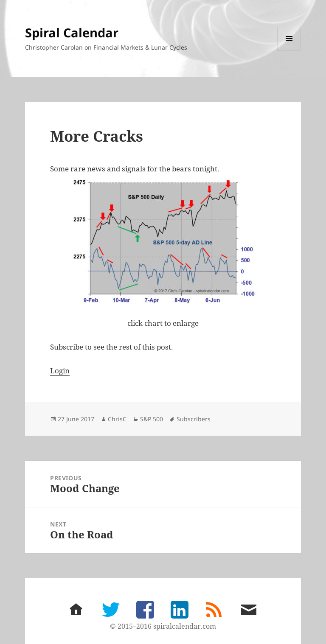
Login (60, 371)
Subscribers (194, 419)
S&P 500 (152, 419)
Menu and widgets (289, 50)
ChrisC (117, 419)
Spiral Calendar (72, 32)
